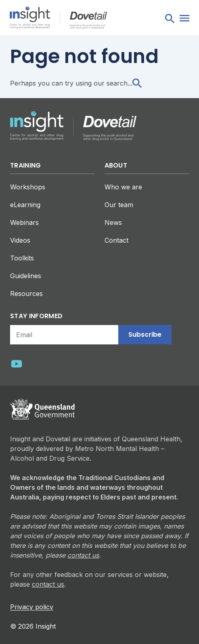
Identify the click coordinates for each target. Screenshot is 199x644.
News (113, 222)
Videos (20, 240)
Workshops (28, 187)
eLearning (25, 205)
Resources (26, 294)
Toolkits (22, 258)
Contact (116, 240)
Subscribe (145, 335)
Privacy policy (32, 607)
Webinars (24, 222)
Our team (119, 205)
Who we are (123, 187)
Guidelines (26, 276)
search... (124, 83)
